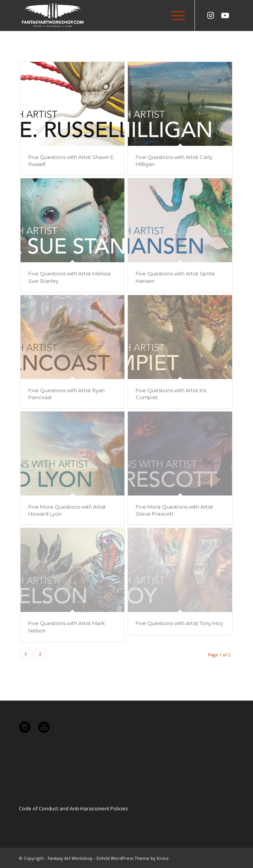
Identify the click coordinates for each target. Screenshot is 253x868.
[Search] (156, 15)
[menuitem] (156, 15)
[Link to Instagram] (210, 15)
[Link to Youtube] (225, 15)
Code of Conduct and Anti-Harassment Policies (74, 808)
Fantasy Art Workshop (70, 858)
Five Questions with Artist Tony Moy (179, 623)
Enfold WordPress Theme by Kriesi (133, 858)
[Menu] (174, 15)
